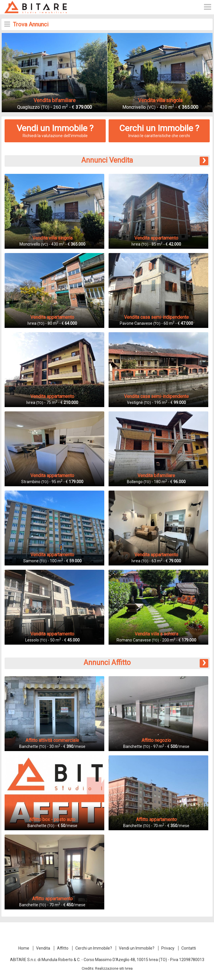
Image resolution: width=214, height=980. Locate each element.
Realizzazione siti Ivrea (114, 968)
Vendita (43, 948)
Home (24, 948)
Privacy (168, 948)
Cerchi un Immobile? (94, 948)
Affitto (63, 948)
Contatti (189, 948)
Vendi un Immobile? (137, 948)
